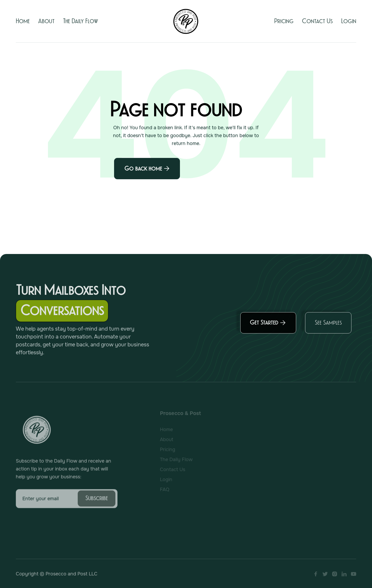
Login (349, 21)
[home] (186, 21)
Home (23, 21)
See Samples (328, 325)
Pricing (284, 21)
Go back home (147, 169)
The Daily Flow (80, 21)
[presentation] (56, 527)
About (46, 21)
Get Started (268, 325)
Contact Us (317, 21)
